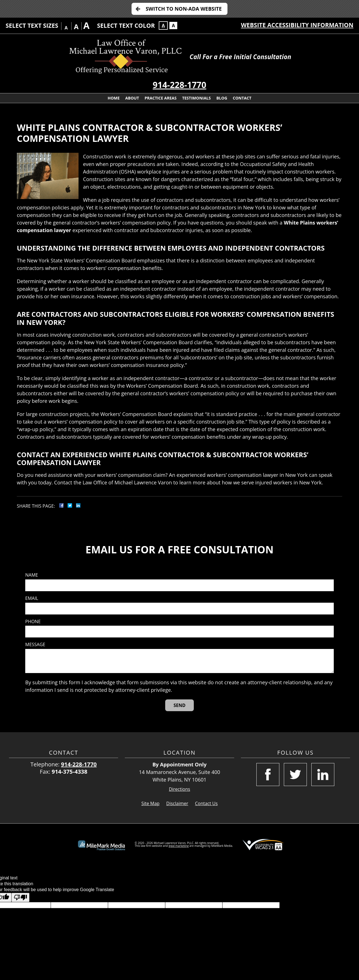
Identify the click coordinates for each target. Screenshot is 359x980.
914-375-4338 (69, 772)
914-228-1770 (180, 85)
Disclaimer (177, 803)
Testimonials (196, 98)
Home (114, 98)
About (132, 98)
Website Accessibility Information (297, 25)
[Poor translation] (20, 897)
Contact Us (206, 803)
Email (32, 598)
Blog (222, 98)
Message (35, 645)
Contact (242, 98)
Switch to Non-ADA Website (184, 9)
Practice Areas (161, 98)
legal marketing (179, 846)
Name (32, 575)
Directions (179, 789)
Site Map (150, 803)
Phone (33, 622)
